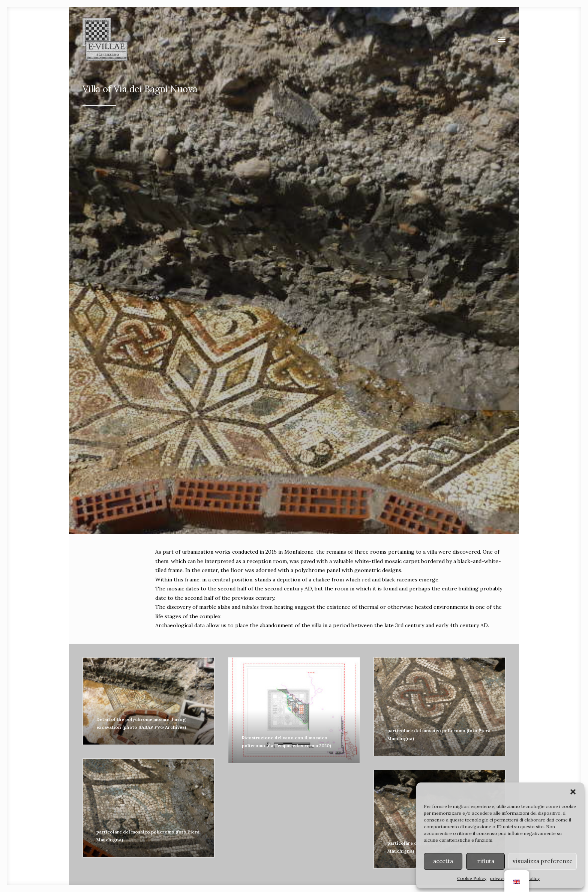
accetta (443, 861)
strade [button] (237, 720)
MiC (382, 852)
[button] (573, 792)
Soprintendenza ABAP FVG (344, 852)
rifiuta (486, 861)
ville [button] (123, 720)
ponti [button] (351, 720)
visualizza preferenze (543, 861)
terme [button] (465, 720)
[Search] (406, 790)
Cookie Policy (472, 878)
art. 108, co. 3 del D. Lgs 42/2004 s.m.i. (411, 860)
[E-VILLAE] (105, 39)
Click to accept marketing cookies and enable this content (294, 597)
